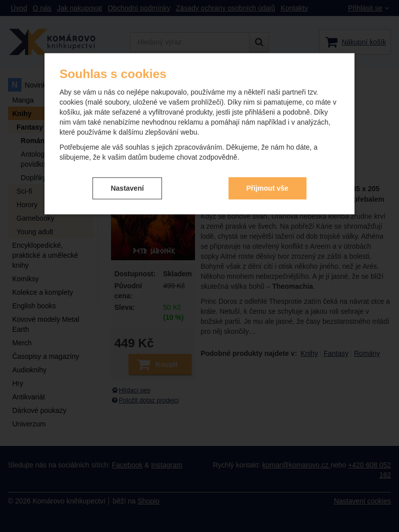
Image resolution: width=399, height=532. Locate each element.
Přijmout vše (267, 188)
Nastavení (127, 188)
